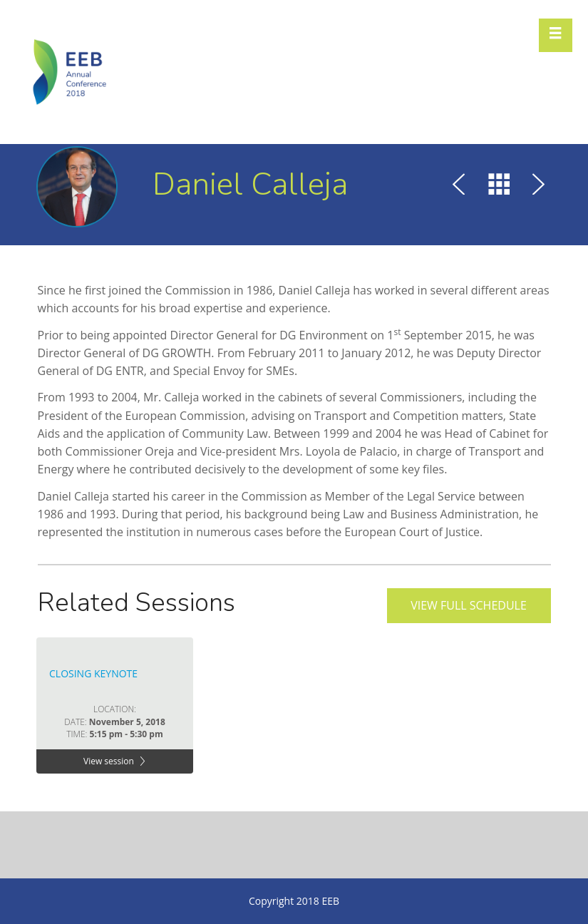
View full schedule (469, 605)
